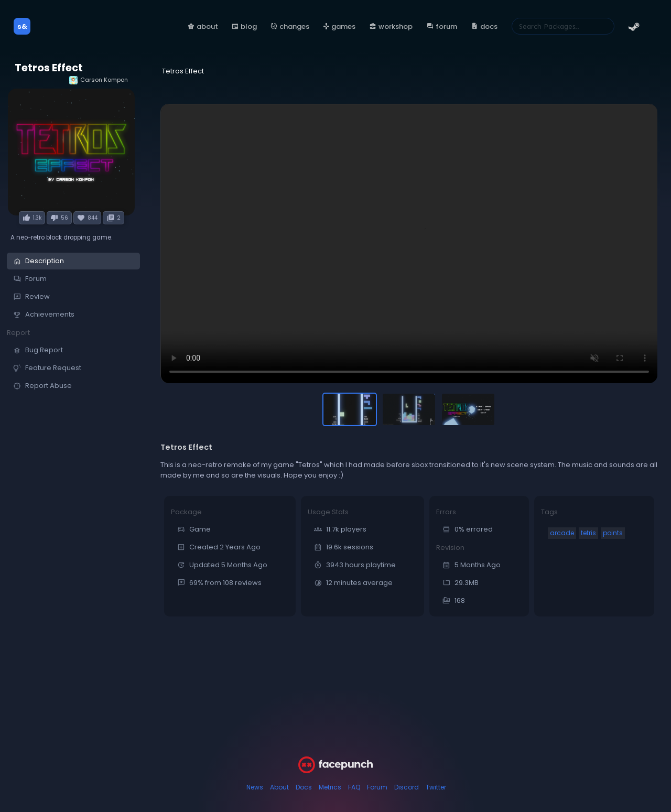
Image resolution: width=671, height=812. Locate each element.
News (255, 787)
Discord (407, 787)
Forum (377, 787)
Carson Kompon (99, 80)
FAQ (354, 787)
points (613, 533)
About (279, 787)
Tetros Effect (49, 68)
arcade (562, 533)
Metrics (330, 787)
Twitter (436, 787)
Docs (304, 787)
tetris (588, 533)
